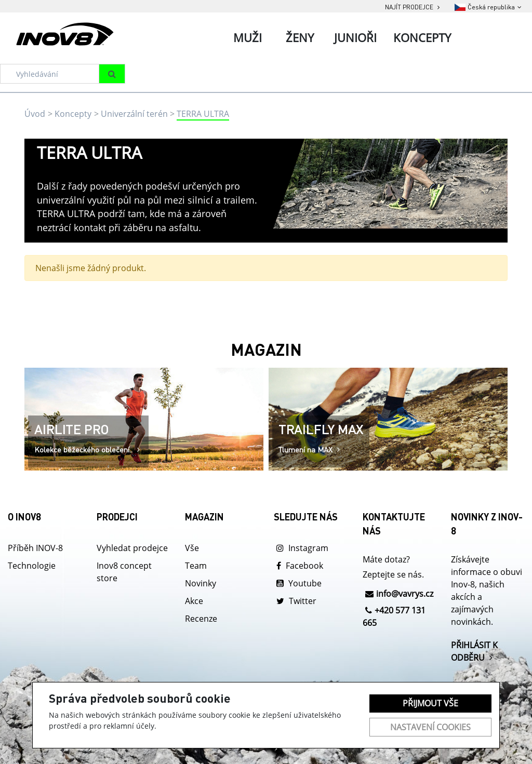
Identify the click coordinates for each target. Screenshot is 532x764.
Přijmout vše (430, 703)
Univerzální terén (134, 114)
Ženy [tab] (300, 37)
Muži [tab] (248, 37)
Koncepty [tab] (422, 37)
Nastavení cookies (430, 727)
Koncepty (73, 114)
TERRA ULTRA (203, 114)
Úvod (35, 114)
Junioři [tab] (355, 37)
